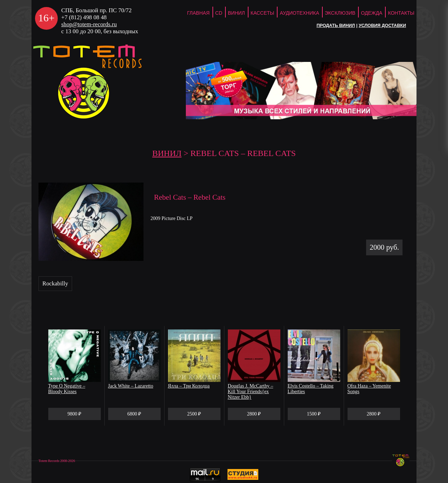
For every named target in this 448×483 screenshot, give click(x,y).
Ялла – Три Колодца (189, 386)
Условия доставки (382, 26)
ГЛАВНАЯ (198, 13)
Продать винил (336, 26)
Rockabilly (55, 283)
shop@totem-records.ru (89, 24)
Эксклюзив (340, 13)
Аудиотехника (299, 13)
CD (219, 13)
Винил (236, 13)
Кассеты (262, 13)
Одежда (372, 13)
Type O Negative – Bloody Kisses (67, 389)
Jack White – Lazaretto (131, 386)
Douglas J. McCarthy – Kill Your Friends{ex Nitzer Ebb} (251, 392)
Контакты (401, 13)
